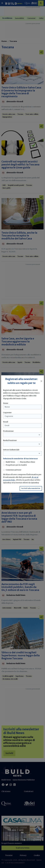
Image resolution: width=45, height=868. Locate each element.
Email (6, 422)
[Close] (41, 381)
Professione (8, 431)
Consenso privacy (13, 470)
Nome (6, 403)
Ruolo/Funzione (10, 440)
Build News (10, 462)
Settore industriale (11, 450)
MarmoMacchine (27, 462)
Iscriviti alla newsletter (31, 488)
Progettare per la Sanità (16, 465)
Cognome (7, 412)
